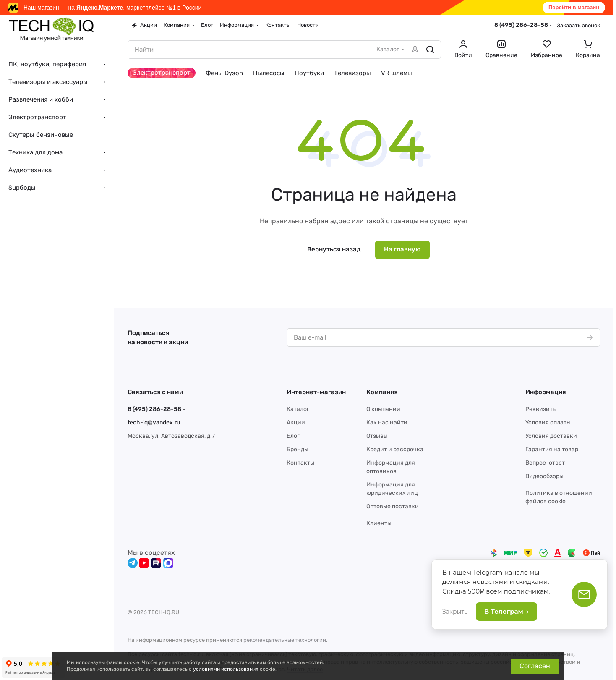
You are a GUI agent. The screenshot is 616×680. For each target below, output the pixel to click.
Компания (382, 392)
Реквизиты (541, 409)
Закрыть (455, 612)
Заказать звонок (578, 25)
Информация (546, 392)
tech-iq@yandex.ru (154, 422)
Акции (296, 422)
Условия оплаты (548, 422)
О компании (383, 409)
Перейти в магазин (574, 7)
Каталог (298, 409)
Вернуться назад (334, 249)
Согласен (535, 666)
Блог (293, 436)
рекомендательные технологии (285, 640)
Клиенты (379, 523)
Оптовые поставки (393, 506)
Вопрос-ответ (545, 463)
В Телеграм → (506, 611)
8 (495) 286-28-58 (521, 25)
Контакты (300, 463)
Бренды (298, 449)
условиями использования (226, 669)
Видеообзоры (544, 476)
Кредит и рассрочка (395, 449)
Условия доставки (551, 436)
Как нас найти (387, 422)
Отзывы (377, 436)
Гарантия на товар (552, 449)
